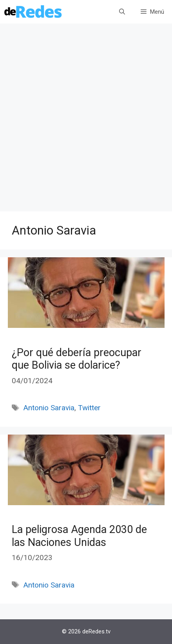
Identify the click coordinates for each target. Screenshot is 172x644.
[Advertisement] (86, 121)
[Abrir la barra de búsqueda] (122, 12)
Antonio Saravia (49, 408)
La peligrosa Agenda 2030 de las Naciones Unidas (79, 536)
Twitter (89, 408)
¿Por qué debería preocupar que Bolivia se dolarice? (77, 359)
